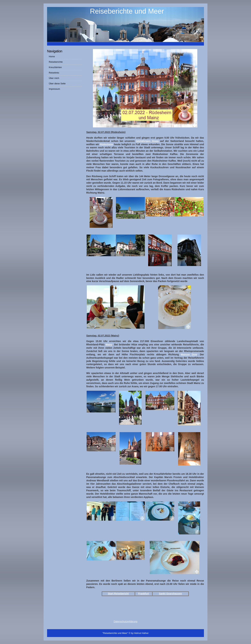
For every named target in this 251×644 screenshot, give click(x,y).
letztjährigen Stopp (148, 141)
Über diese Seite (57, 84)
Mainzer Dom (189, 354)
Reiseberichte (56, 62)
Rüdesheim (106, 144)
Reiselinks (54, 73)
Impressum (54, 89)
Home (52, 56)
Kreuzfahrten (55, 67)
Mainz (109, 345)
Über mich (54, 78)
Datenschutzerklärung (125, 621)
